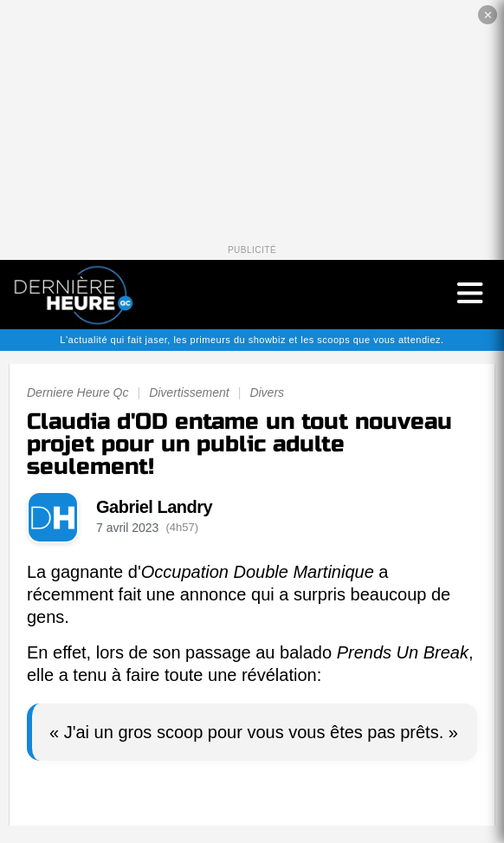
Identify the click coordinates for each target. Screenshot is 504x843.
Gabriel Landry (154, 507)
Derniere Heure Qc (78, 392)
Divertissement (189, 392)
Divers (267, 392)
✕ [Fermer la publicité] (488, 15)
